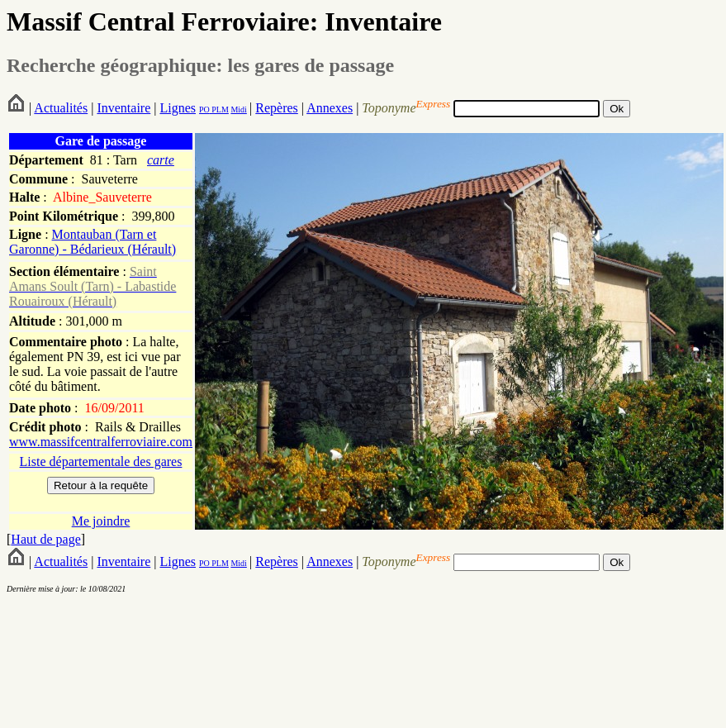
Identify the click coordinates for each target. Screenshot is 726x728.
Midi (238, 109)
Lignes (178, 108)
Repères (277, 108)
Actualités (61, 108)
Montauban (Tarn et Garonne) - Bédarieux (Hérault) (93, 242)
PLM (219, 109)
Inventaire (123, 108)
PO (204, 109)
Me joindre (101, 521)
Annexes (330, 108)
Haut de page (45, 539)
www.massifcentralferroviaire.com (101, 442)
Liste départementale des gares (101, 462)
